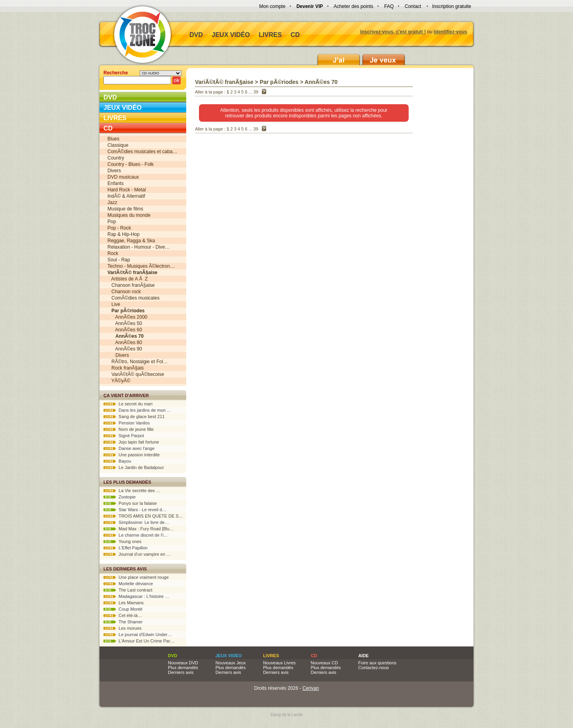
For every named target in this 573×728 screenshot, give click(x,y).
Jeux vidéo (231, 35)
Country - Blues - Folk (131, 164)
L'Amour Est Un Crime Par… (139, 641)
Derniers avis (181, 672)
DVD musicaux (123, 177)
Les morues (123, 628)
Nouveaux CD (324, 663)
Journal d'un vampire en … (137, 554)
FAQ (389, 6)
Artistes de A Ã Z (128, 279)
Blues (113, 139)
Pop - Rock (119, 228)
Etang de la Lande (286, 715)
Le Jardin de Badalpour (134, 467)
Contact (413, 6)
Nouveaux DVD (183, 663)
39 (256, 92)
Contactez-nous (373, 668)
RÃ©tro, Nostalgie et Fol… (138, 362)
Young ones (123, 541)
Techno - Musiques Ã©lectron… (141, 266)
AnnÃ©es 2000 (127, 317)
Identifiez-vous (450, 32)
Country (116, 158)
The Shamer (123, 622)
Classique (118, 145)
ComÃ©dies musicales (134, 298)
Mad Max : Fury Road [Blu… (139, 529)
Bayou (117, 461)
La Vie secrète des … (132, 491)
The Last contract (128, 590)
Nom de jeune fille (129, 429)
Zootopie (120, 497)
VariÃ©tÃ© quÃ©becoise (136, 374)
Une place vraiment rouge (136, 577)
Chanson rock (124, 292)
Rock (113, 253)
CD (295, 35)
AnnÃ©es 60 (125, 330)
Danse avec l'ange (129, 448)
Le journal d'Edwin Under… (138, 635)
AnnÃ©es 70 (321, 82)
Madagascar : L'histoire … (136, 596)
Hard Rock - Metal (127, 190)
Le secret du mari (128, 404)
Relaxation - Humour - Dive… (139, 247)
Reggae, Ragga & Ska (131, 241)
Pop (112, 222)
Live (114, 304)
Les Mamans (124, 603)
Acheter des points (354, 6)
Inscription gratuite (452, 6)
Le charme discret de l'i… (136, 535)
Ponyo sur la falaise (130, 503)
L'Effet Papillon (126, 548)
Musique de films (125, 209)
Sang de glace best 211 (134, 417)
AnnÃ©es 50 (125, 323)
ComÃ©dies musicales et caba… (142, 152)
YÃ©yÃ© (119, 381)
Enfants (116, 183)
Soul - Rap (119, 260)
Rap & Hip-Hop (124, 234)
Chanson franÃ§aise (131, 285)
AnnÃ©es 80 (125, 343)
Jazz (112, 202)
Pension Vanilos (127, 423)
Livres (270, 35)
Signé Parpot (124, 436)
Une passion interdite (132, 455)
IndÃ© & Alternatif (126, 196)
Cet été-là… (123, 615)
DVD (196, 35)
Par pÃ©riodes (279, 82)
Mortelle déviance (128, 584)
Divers (114, 171)
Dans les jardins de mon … (137, 410)
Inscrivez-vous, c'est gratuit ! (393, 32)
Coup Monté (123, 609)
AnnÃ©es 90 (125, 349)
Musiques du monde (129, 215)
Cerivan (311, 688)
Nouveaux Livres (279, 663)
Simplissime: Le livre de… (136, 522)
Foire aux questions (377, 663)
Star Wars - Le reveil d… (135, 510)
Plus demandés (183, 668)
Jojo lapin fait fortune (131, 442)
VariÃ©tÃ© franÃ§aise (224, 82)
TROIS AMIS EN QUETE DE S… (143, 516)
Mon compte (272, 6)
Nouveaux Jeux (231, 663)
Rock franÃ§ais (126, 368)
